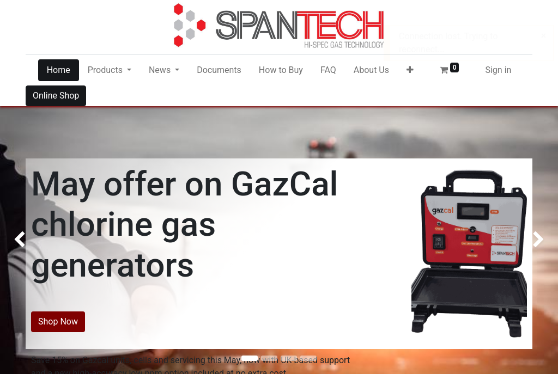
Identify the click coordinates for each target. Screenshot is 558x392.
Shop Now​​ (58, 321)
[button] (410, 70)
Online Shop (56, 96)
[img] (22, 228)
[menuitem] (59, 70)
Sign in (498, 70)
